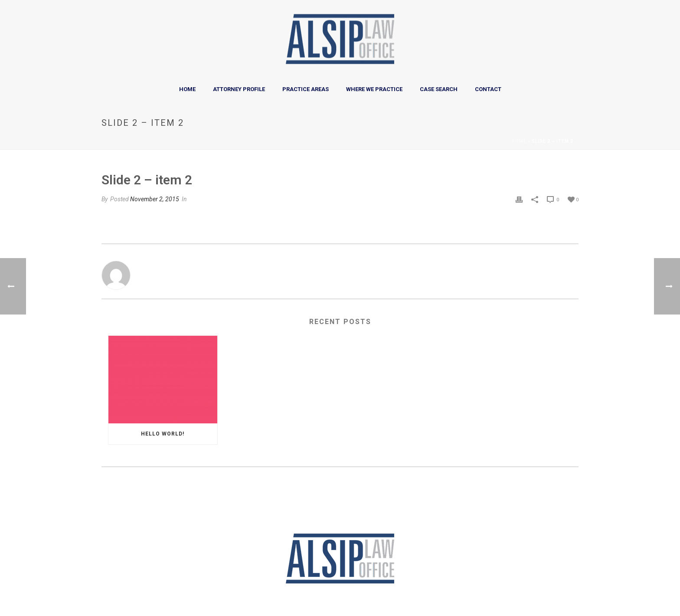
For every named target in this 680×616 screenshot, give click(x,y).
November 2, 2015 (155, 199)
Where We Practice (374, 89)
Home (187, 89)
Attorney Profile (239, 89)
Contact (488, 89)
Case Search (439, 89)
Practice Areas (306, 89)
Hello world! (163, 434)
